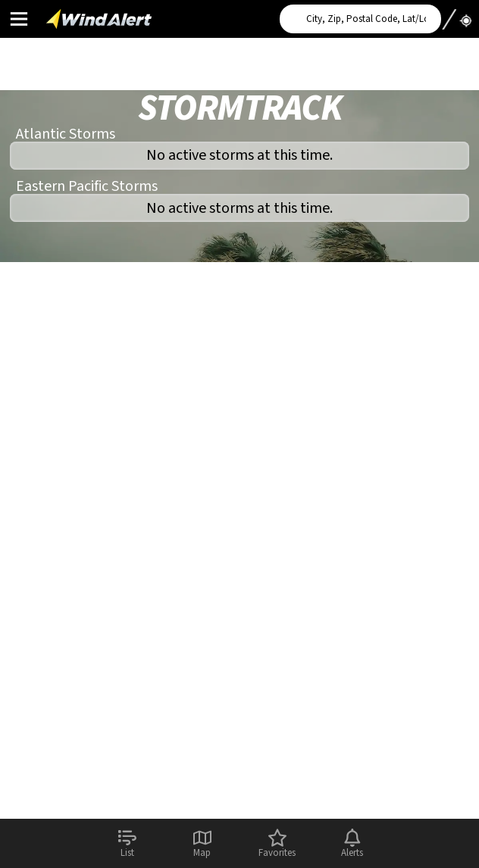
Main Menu (19, 18)
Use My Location (456, 14)
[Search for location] (360, 19)
